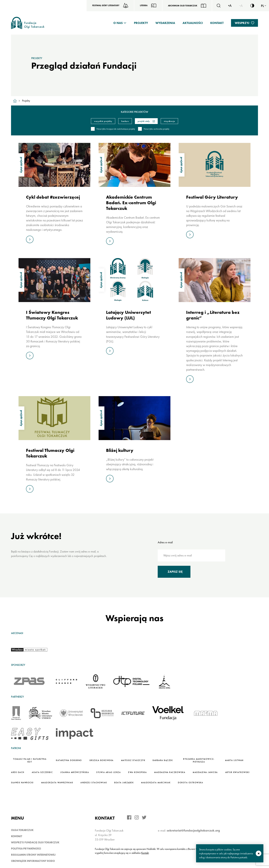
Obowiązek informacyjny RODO (33, 861)
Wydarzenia (165, 23)
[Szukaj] (218, 6)
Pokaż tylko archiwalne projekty (154, 129)
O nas (118, 23)
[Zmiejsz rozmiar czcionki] (241, 6)
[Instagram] (137, 817)
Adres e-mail (165, 542)
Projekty (141, 23)
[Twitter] (144, 817)
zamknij (259, 853)
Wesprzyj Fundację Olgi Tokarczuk (35, 842)
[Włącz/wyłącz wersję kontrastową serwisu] (252, 6)
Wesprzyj (242, 23)
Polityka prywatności (26, 849)
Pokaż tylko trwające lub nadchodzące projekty (113, 129)
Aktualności (193, 23)
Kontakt (217, 23)
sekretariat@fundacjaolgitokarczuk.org (193, 831)
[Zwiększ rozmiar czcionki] (230, 6)
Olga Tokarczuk (22, 830)
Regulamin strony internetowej (33, 855)
